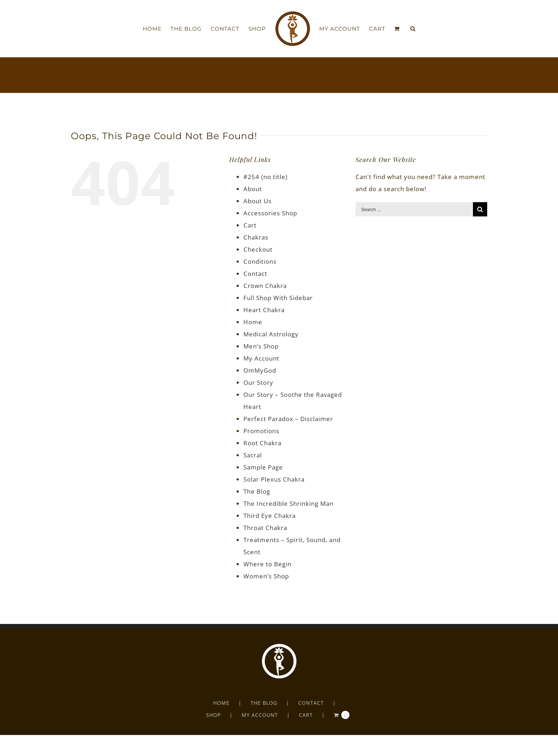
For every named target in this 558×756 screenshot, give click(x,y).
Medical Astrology (271, 334)
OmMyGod (260, 370)
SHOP (213, 715)
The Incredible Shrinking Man (288, 503)
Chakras (256, 237)
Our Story (258, 382)
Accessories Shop (270, 213)
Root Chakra (262, 443)
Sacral (253, 455)
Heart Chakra (264, 310)
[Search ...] (414, 209)
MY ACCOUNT (260, 715)
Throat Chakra (265, 528)
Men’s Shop (261, 346)
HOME (221, 703)
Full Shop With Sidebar (278, 298)
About (253, 189)
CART (306, 715)
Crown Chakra (265, 286)
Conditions (260, 261)
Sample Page (263, 467)
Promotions (261, 431)
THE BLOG (264, 703)
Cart (250, 225)
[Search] (413, 29)
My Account (261, 358)
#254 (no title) (265, 177)
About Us (257, 201)
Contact (255, 274)
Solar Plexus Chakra (274, 479)
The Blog (257, 491)
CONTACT (311, 703)
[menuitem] (157, 29)
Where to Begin (267, 564)
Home (253, 322)
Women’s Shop (266, 576)
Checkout (258, 249)
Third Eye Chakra (270, 516)
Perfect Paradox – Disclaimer (288, 419)
